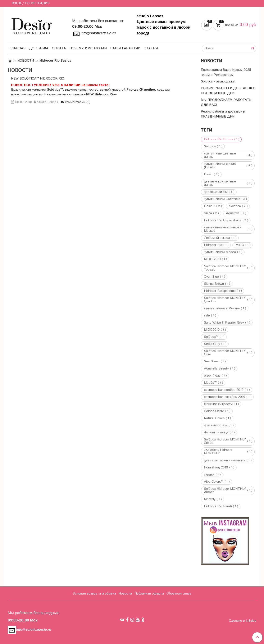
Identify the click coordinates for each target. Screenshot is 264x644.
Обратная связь (179, 594)
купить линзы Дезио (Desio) (220, 166)
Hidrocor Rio (213, 245)
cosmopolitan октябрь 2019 (225, 397)
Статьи (151, 48)
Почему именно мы (88, 48)
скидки (209, 475)
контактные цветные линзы (220, 155)
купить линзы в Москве (222, 309)
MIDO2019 (212, 330)
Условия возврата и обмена (94, 594)
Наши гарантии (125, 48)
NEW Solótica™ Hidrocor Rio (38, 79)
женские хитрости (218, 404)
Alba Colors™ (214, 482)
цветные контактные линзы (220, 183)
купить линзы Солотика (222, 199)
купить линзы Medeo (220, 252)
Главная (18, 48)
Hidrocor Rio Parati (218, 506)
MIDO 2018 (212, 259)
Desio (208, 175)
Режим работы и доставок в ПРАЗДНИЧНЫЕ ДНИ (223, 114)
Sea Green (212, 362)
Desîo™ (210, 206)
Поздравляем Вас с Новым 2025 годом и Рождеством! (226, 72)
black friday (212, 376)
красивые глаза (216, 425)
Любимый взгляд (217, 238)
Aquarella (233, 213)
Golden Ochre (214, 411)
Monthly (210, 499)
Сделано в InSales (243, 621)
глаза (208, 213)
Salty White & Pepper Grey (224, 323)
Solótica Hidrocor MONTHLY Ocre (225, 353)
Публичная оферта (149, 594)
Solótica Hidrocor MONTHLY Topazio (225, 268)
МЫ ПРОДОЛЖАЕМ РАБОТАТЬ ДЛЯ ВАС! (226, 102)
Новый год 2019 (216, 468)
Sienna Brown (214, 284)
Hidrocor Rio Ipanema (220, 291)
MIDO (240, 245)
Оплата (59, 48)
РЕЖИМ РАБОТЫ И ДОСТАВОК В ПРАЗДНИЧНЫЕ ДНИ (228, 91)
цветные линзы (216, 192)
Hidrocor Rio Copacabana (223, 220)
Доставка (39, 48)
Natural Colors (214, 418)
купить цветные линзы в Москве (223, 229)
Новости (125, 594)
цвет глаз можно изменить (225, 461)
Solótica (235, 206)
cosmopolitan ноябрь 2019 (224, 390)
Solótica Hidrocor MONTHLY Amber (225, 491)
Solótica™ (211, 337)
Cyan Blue (211, 277)
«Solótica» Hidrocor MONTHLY (218, 452)
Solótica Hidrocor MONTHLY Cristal (225, 441)
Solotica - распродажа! (218, 82)
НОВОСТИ (26, 61)
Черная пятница (216, 433)
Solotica (210, 147)
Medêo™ (210, 383)
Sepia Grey (212, 344)
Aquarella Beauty (216, 369)
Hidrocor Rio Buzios (219, 139)
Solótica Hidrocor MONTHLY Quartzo (225, 300)
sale (207, 316)
